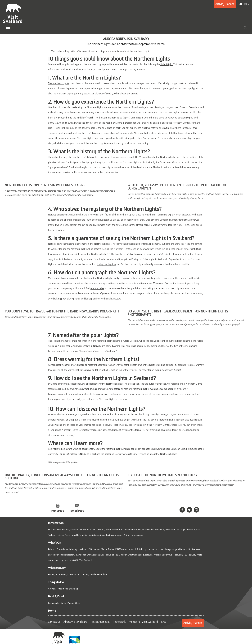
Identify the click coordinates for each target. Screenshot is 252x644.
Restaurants (54, 603)
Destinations (63, 530)
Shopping (74, 589)
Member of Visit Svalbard (143, 622)
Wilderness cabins (99, 575)
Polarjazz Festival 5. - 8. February (63, 549)
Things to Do (56, 582)
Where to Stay (57, 568)
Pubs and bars (74, 603)
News (67, 535)
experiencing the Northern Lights (105, 384)
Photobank (119, 622)
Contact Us (54, 622)
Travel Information (80, 535)
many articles (97, 288)
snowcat (102, 389)
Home (52, 611)
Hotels (51, 575)
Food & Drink (56, 597)
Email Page (77, 511)
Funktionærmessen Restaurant (105, 394)
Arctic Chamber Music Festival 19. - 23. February (175, 555)
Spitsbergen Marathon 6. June (150, 549)
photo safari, (114, 389)
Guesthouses (74, 575)
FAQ (164, 622)
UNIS (81, 454)
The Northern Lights (59, 83)
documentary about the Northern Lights (102, 449)
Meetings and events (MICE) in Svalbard (74, 560)
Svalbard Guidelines (80, 530)
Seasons (52, 530)
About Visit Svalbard (75, 622)
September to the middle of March (76, 118)
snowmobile (86, 389)
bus (95, 389)
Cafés (63, 603)
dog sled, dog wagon (68, 389)
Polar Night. (167, 64)
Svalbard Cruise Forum (131, 530)
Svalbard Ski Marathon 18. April (122, 549)
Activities (52, 589)
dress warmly (197, 365)
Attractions (63, 589)
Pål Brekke (58, 449)
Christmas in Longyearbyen (140, 555)
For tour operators (114, 535)
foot (126, 389)
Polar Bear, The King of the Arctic (180, 530)
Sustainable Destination (153, 530)
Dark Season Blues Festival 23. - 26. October (107, 555)
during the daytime (106, 264)
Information (56, 523)
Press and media (100, 622)
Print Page (58, 511)
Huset (155, 394)
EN (240, 4)
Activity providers (97, 535)
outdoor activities (157, 384)
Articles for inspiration (134, 535)
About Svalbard (113, 530)
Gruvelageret (167, 394)
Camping (85, 575)
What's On (55, 543)
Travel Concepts (97, 530)
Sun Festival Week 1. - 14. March (93, 549)
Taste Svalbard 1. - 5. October (73, 555)
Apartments (61, 575)
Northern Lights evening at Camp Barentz (154, 389)
